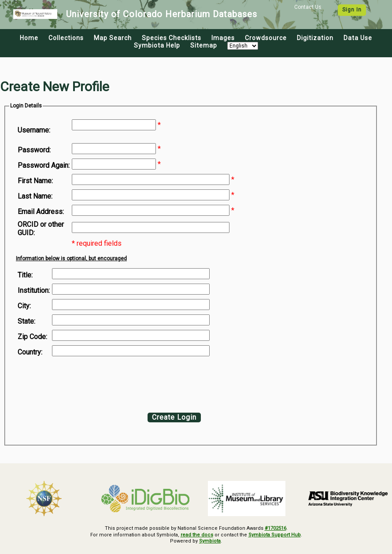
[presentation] (89, 382)
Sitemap (204, 45)
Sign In (352, 10)
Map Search (113, 38)
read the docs (197, 535)
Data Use (358, 38)
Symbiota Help (157, 45)
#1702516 (276, 528)
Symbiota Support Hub (275, 535)
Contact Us (308, 7)
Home (29, 38)
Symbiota (210, 541)
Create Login (174, 417)
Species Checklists (172, 38)
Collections (66, 38)
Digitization (315, 38)
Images (223, 38)
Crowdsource (266, 38)
